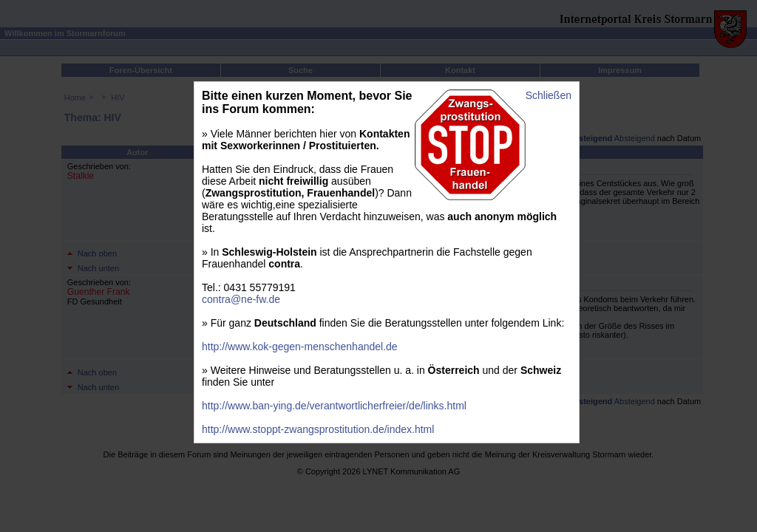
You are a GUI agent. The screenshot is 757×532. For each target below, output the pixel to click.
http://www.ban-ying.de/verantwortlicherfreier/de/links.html (334, 406)
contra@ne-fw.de (241, 299)
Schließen (549, 95)
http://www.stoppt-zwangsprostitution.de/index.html (318, 429)
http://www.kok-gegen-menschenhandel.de (300, 347)
